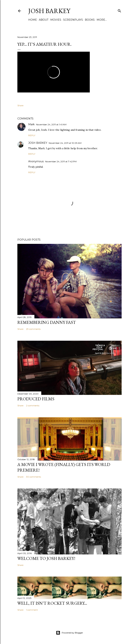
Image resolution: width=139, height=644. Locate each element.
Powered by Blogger (69, 633)
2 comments (33, 405)
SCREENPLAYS (73, 20)
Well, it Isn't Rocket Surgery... (52, 603)
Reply (32, 135)
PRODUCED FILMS (36, 399)
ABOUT (44, 20)
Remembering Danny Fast (47, 322)
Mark (31, 124)
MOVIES (56, 20)
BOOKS (90, 20)
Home (33, 20)
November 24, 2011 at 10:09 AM (65, 143)
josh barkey (49, 11)
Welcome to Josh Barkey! (46, 558)
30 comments (33, 477)
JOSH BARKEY (38, 143)
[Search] (119, 10)
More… (102, 20)
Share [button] (20, 105)
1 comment (32, 610)
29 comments (33, 329)
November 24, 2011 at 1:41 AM (51, 124)
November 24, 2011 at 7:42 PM (61, 161)
